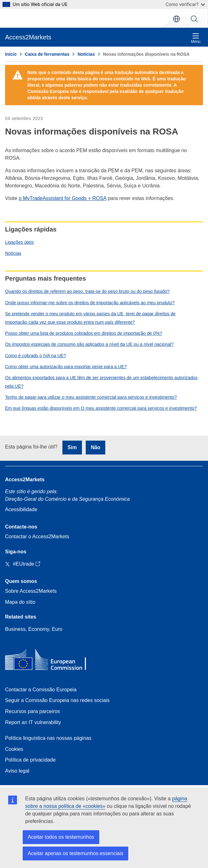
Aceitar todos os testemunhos (61, 837)
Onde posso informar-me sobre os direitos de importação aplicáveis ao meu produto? (90, 303)
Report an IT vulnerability (33, 722)
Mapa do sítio (20, 602)
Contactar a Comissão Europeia (41, 690)
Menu (196, 38)
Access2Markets (25, 480)
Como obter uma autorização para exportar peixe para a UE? (66, 367)
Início (11, 54)
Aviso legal (17, 771)
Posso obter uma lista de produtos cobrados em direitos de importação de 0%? (84, 333)
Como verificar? (185, 4)
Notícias (13, 253)
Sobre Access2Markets (31, 591)
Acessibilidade (21, 509)
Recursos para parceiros (32, 711)
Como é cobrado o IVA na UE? (36, 356)
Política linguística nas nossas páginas (48, 738)
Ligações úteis (19, 242)
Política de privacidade (30, 760)
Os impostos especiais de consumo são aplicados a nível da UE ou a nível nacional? (89, 344)
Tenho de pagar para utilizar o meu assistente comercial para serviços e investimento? (91, 397)
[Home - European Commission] (51, 661)
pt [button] (176, 19)
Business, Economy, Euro (34, 629)
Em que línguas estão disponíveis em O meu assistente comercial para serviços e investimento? (101, 408)
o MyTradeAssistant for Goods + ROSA (62, 198)
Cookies (14, 749)
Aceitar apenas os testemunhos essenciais (75, 853)
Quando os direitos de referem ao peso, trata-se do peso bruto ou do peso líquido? (87, 291)
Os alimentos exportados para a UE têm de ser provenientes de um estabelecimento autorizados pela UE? (101, 382)
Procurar (194, 19)
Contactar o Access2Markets (37, 537)
